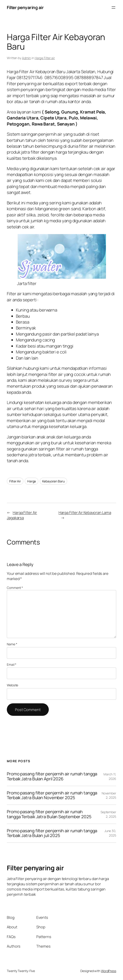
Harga (32, 481)
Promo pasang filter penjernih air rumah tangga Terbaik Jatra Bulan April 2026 (52, 776)
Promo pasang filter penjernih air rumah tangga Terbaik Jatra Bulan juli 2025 (52, 833)
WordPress (109, 971)
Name (12, 644)
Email (12, 664)
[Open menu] (113, 7)
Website (12, 685)
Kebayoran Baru (53, 481)
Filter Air (15, 481)
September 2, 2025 (108, 814)
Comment (15, 588)
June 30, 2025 (110, 833)
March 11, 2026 (110, 776)
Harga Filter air (45, 58)
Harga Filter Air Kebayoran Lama (85, 512)
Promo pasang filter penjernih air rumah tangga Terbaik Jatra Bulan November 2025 (52, 795)
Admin (27, 58)
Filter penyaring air (25, 7)
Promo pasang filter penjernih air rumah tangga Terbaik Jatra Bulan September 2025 (49, 814)
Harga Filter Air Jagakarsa (22, 515)
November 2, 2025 (109, 795)
